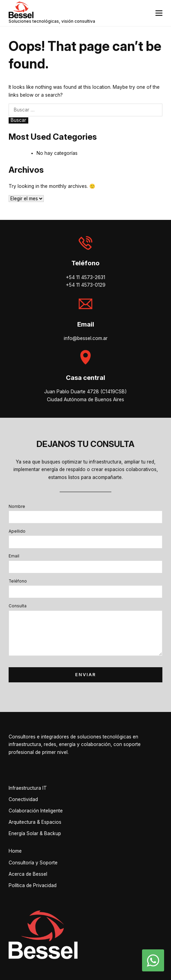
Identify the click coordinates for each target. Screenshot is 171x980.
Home (15, 851)
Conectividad (23, 799)
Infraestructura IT (28, 788)
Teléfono (18, 581)
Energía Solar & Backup (35, 833)
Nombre (17, 507)
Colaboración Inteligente (36, 811)
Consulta (18, 606)
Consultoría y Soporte (33, 863)
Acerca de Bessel (28, 874)
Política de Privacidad (33, 885)
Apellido (17, 531)
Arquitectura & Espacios (35, 822)
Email (14, 556)
